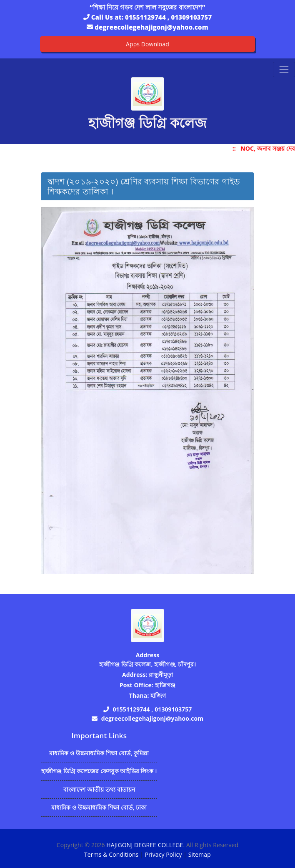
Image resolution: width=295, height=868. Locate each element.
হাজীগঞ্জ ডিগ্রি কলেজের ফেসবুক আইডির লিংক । (99, 771)
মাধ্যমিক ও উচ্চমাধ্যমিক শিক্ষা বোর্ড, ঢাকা (99, 807)
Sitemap (200, 854)
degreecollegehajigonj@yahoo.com (151, 27)
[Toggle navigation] (284, 69)
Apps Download (147, 44)
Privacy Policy (164, 854)
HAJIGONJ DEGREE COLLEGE (145, 845)
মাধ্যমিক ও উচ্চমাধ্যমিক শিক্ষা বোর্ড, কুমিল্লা (99, 753)
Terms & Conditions (111, 854)
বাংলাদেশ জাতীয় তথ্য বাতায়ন (99, 789)
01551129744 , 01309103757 (168, 17)
